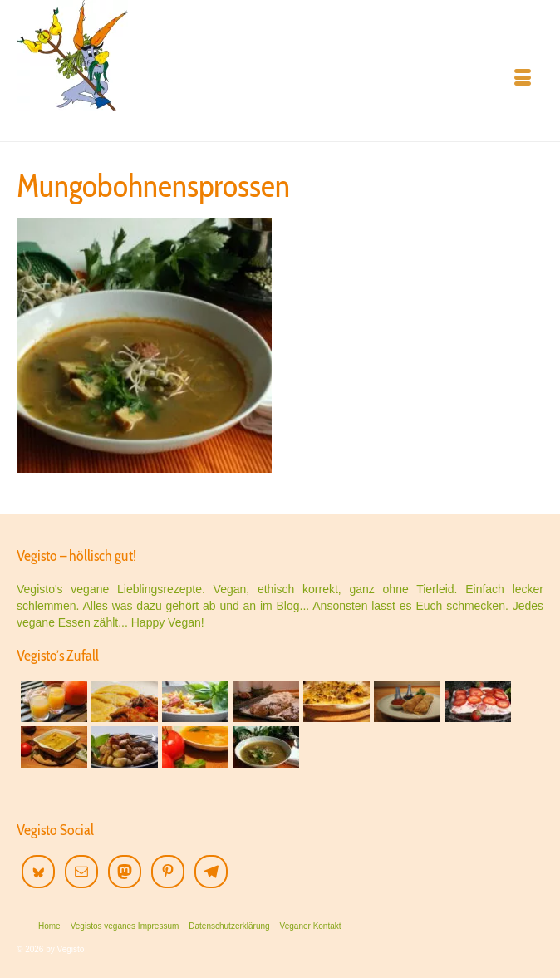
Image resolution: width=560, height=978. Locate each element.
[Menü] (523, 79)
